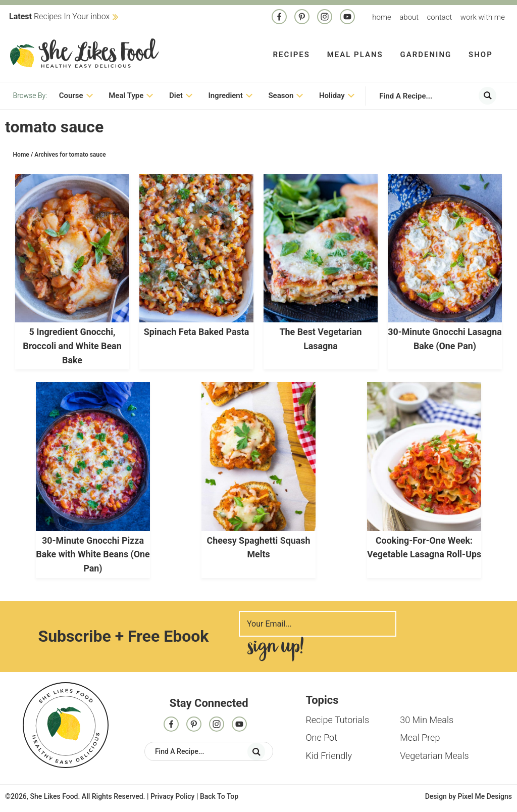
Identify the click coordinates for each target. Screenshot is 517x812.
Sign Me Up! (275, 648)
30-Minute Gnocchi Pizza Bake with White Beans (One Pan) (93, 554)
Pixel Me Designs (485, 795)
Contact (440, 17)
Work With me (483, 17)
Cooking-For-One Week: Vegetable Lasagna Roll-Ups (424, 554)
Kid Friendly (329, 754)
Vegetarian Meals (434, 754)
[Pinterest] (302, 18)
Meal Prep (420, 736)
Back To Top (219, 795)
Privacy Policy (173, 795)
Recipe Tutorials (337, 718)
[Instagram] (325, 18)
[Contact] (347, 18)
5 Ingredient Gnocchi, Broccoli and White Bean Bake (72, 346)
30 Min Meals (427, 718)
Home (382, 17)
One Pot (321, 736)
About (409, 17)
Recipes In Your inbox (59, 16)
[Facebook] (279, 18)
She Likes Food (85, 53)
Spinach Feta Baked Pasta (196, 333)
